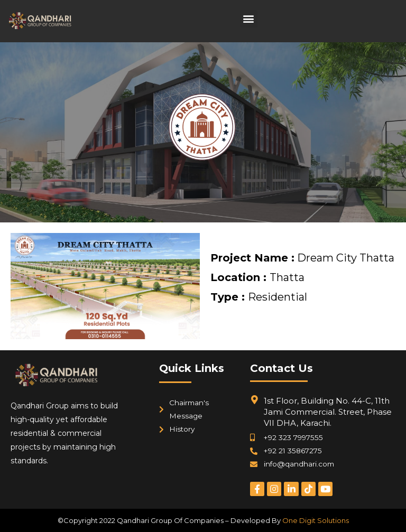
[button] (249, 19)
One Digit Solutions (316, 520)
